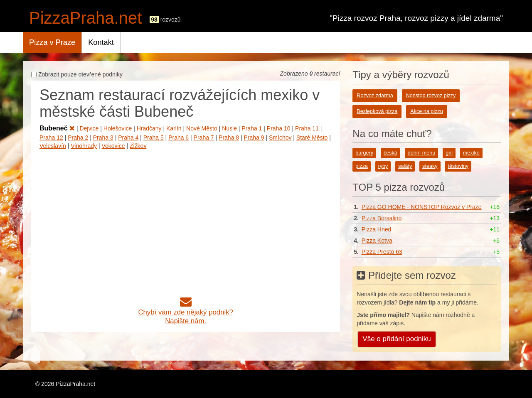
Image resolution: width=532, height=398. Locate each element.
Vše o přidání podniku (397, 339)
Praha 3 (103, 138)
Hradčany (149, 128)
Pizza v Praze (52, 42)
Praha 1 (252, 128)
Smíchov (280, 138)
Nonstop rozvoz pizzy (431, 96)
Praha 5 (154, 138)
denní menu (422, 153)
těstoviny (458, 166)
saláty (405, 166)
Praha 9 (254, 138)
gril (449, 153)
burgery (364, 153)
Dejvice (89, 128)
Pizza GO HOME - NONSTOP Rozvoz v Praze (422, 207)
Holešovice (118, 128)
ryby (383, 166)
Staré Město (312, 138)
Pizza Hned (377, 229)
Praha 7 (204, 138)
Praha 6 (179, 138)
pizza (361, 166)
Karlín (174, 128)
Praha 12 (51, 138)
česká (390, 153)
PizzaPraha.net (85, 18)
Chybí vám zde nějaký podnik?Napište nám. (186, 312)
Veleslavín (53, 146)
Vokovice (113, 146)
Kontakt (101, 42)
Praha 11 (307, 128)
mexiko (471, 153)
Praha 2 (78, 138)
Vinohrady (84, 146)
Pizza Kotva (377, 241)
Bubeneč (57, 128)
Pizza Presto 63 (382, 252)
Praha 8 (229, 138)
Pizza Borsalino (382, 218)
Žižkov (138, 146)
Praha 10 (279, 128)
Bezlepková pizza (377, 111)
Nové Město (202, 128)
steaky (430, 166)
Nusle (229, 128)
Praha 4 (128, 138)
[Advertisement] (186, 212)
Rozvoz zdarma (375, 96)
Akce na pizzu (426, 111)
